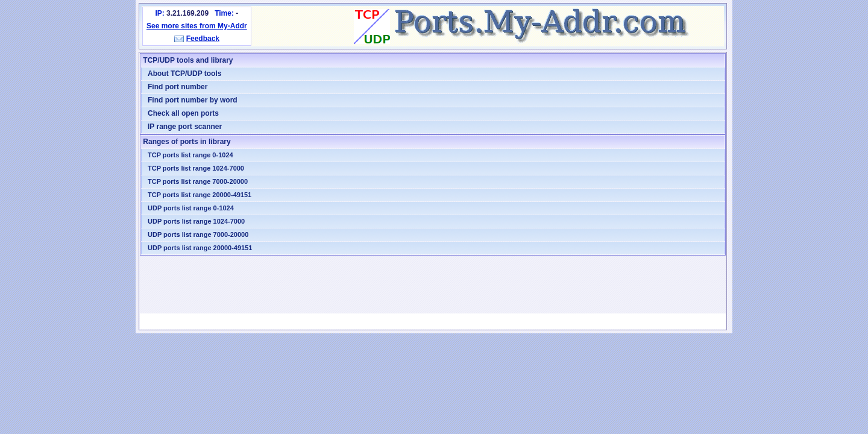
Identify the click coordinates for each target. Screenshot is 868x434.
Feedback (203, 39)
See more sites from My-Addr (197, 26)
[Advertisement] (433, 285)
